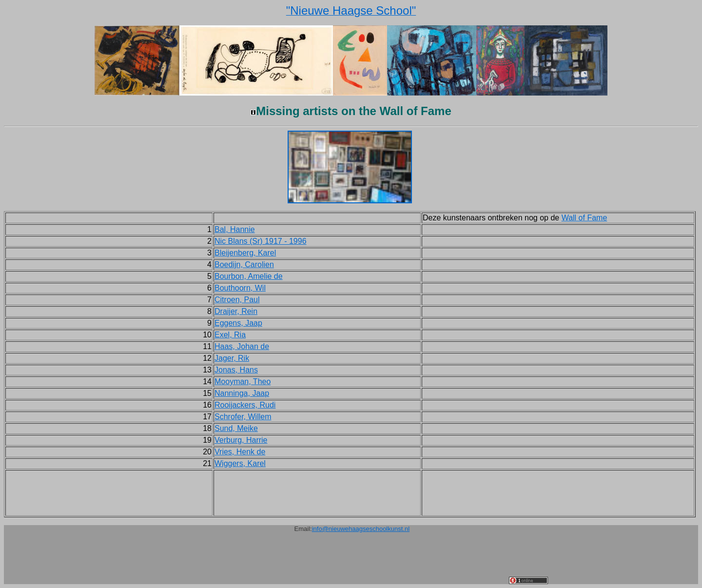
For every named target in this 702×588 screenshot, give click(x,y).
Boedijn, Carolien (244, 265)
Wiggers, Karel (240, 463)
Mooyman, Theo (243, 382)
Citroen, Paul (237, 300)
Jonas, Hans (236, 370)
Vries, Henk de (240, 452)
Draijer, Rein (236, 311)
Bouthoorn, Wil (240, 288)
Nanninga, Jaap (242, 393)
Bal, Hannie (235, 229)
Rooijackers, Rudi (245, 405)
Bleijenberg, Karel (245, 253)
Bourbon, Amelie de (249, 276)
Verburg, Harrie (241, 440)
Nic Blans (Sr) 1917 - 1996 (261, 241)
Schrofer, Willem (243, 417)
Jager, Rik (232, 358)
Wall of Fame (585, 218)
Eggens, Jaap (238, 323)
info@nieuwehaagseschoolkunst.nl (361, 529)
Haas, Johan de (242, 346)
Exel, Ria (230, 335)
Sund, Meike (236, 428)
